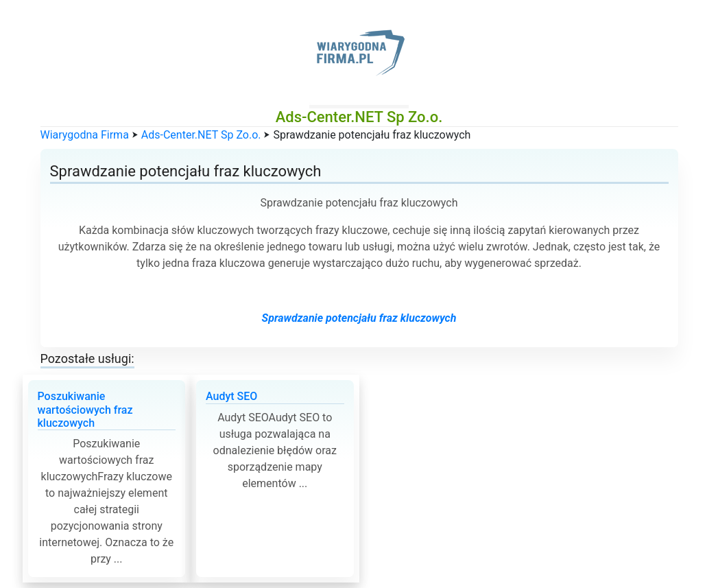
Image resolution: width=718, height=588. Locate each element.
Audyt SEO (231, 396)
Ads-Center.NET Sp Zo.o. (201, 135)
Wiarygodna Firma (85, 135)
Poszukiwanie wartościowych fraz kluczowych (85, 409)
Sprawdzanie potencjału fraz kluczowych (359, 318)
